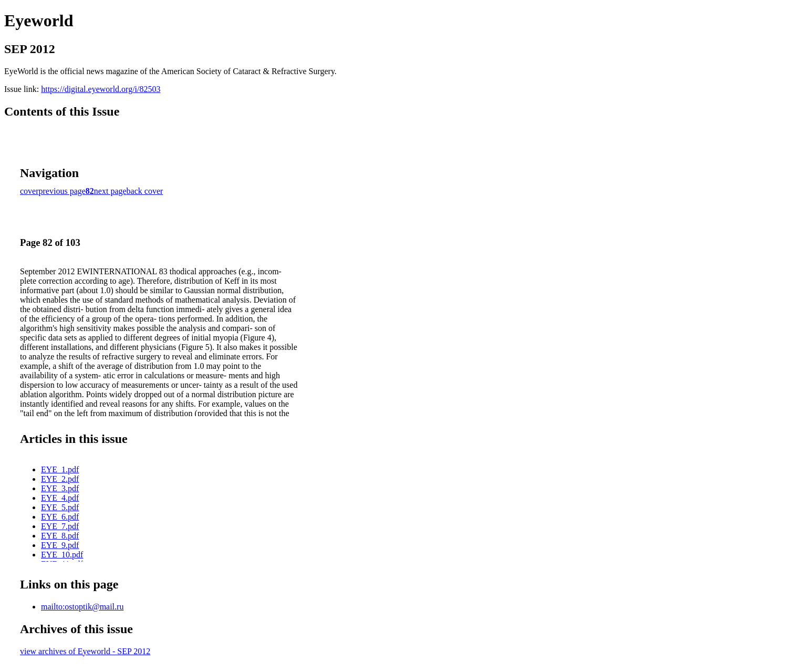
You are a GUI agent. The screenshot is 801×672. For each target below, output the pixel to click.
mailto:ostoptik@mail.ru (82, 607)
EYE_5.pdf (60, 507)
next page (110, 191)
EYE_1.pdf (60, 469)
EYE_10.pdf (62, 555)
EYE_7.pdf (60, 526)
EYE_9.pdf (60, 545)
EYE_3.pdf (60, 488)
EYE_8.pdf (60, 536)
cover (29, 191)
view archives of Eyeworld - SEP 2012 (85, 651)
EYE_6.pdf (60, 517)
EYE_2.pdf (60, 479)
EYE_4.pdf (60, 498)
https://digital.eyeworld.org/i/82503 (101, 89)
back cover (145, 191)
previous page (62, 191)
